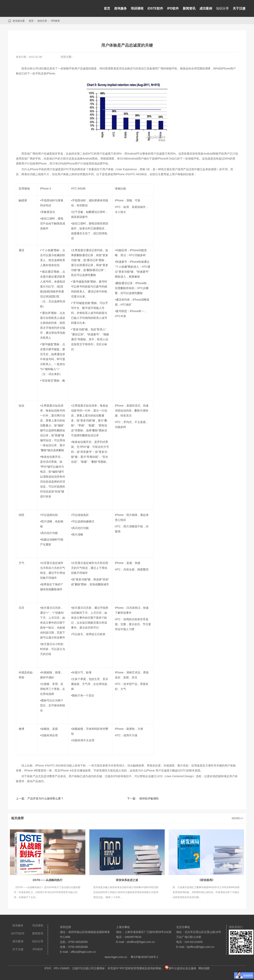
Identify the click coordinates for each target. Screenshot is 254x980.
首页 (107, 8)
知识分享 (222, 8)
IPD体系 (55, 21)
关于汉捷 (239, 8)
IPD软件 (173, 8)
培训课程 (137, 8)
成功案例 (206, 8)
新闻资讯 (189, 8)
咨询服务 (120, 8)
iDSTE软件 (155, 8)
